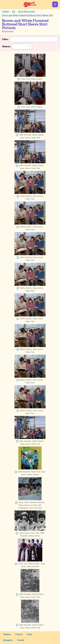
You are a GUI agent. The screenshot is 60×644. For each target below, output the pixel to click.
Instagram (8, 640)
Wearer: (7, 47)
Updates (7, 634)
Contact (19, 634)
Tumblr (21, 640)
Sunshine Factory (30, 4)
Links (29, 634)
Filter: (5, 39)
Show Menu (55, 4)
